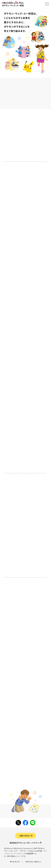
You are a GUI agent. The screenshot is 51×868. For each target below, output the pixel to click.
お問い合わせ (24, 836)
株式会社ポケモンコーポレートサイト (24, 843)
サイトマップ (15, 862)
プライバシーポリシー (33, 862)
